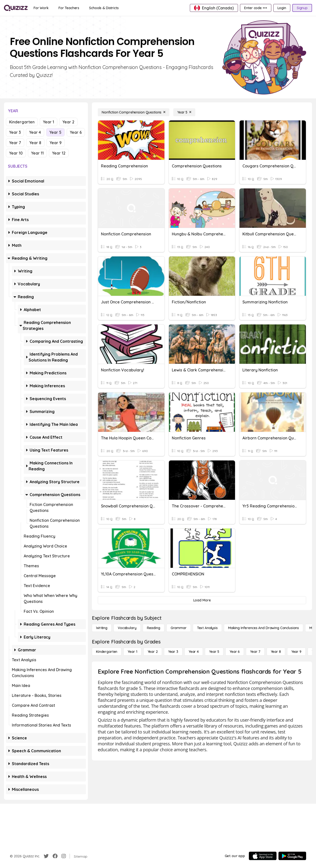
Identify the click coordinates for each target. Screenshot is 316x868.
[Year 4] (194, 652)
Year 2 (68, 122)
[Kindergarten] (107, 652)
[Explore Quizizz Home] (16, 8)
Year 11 (37, 153)
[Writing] (102, 628)
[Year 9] (296, 652)
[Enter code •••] (256, 8)
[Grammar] (179, 628)
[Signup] (302, 8)
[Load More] (202, 600)
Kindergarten (22, 122)
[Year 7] (255, 652)
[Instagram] (64, 856)
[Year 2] (153, 652)
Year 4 (35, 132)
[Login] (282, 8)
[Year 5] (184, 112)
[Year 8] (276, 652)
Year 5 (55, 132)
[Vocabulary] (127, 628)
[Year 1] (132, 652)
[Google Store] (292, 856)
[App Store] (263, 856)
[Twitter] (46, 856)
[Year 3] (173, 652)
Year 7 (15, 143)
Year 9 (56, 143)
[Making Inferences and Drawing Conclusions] (264, 628)
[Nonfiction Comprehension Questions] (134, 112)
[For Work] (41, 8)
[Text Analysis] (207, 628)
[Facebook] (55, 856)
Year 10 (16, 153)
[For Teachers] (69, 8)
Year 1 (49, 122)
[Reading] (154, 628)
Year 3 (15, 132)
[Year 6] (235, 652)
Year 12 (59, 153)
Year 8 (35, 143)
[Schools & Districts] (104, 8)
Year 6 (76, 132)
